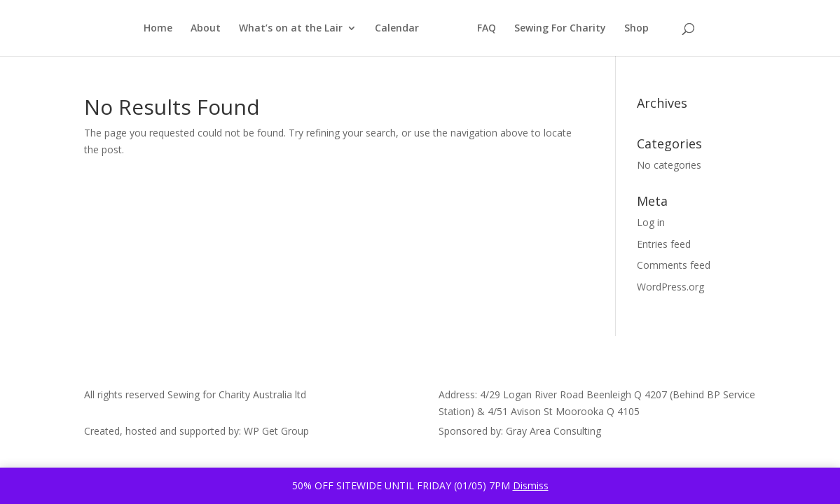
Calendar (397, 29)
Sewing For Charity (560, 29)
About (206, 29)
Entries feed (664, 244)
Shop (636, 29)
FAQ (487, 29)
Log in (651, 222)
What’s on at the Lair (291, 29)
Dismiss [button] (531, 485)
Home (158, 29)
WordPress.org (670, 287)
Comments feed (674, 265)
